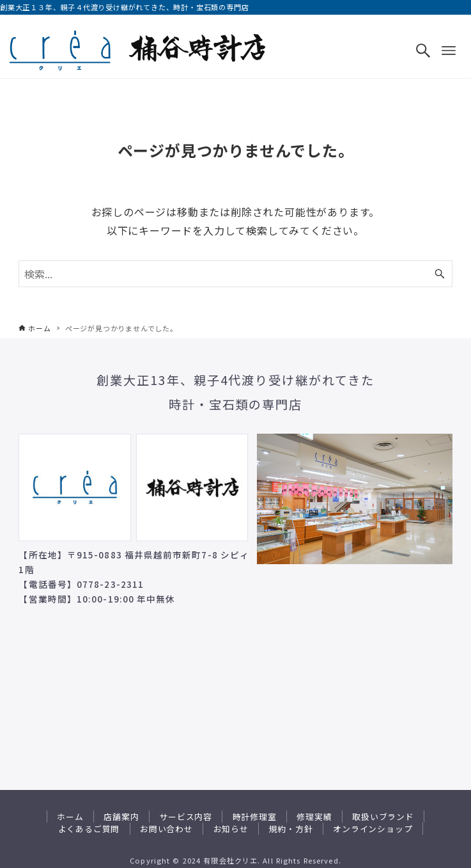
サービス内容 (186, 817)
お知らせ (231, 829)
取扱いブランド (383, 817)
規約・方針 (290, 829)
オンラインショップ (373, 829)
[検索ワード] (235, 274)
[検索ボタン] (423, 51)
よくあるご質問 (89, 829)
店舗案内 (121, 817)
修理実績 (314, 817)
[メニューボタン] (449, 51)
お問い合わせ (166, 829)
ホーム (70, 817)
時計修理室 (255, 817)
